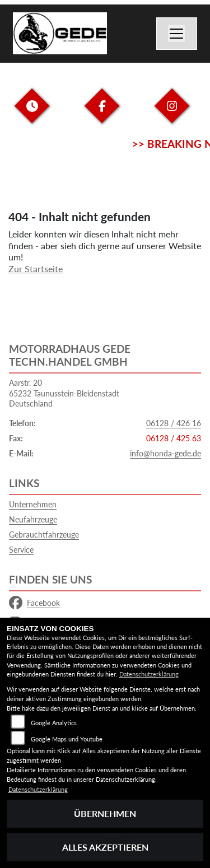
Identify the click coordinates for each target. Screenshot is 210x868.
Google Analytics (54, 723)
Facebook (34, 603)
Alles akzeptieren (105, 847)
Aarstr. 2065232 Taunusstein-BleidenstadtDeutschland (64, 393)
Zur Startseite (36, 269)
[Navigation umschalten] (177, 34)
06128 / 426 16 (174, 423)
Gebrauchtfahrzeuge (44, 535)
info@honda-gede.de (165, 453)
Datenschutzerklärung (149, 674)
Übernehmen (105, 813)
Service (21, 550)
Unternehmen (33, 504)
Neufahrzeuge (33, 519)
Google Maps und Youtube (67, 739)
